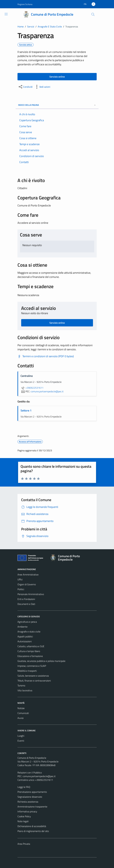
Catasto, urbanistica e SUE (31, 646)
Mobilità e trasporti (27, 671)
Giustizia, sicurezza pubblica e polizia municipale (41, 661)
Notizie (21, 708)
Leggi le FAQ (24, 787)
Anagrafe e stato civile (29, 632)
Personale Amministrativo (31, 594)
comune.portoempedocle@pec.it (39, 776)
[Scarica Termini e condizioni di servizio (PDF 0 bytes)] (46, 356)
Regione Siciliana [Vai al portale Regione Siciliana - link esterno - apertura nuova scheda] (25, 4)
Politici (21, 589)
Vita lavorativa (25, 690)
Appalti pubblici (25, 636)
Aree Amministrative (28, 575)
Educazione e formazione (30, 656)
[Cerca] (93, 14)
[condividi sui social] (25, 87)
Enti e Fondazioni (26, 599)
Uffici (20, 579)
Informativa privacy (27, 811)
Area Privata (24, 844)
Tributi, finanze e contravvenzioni (34, 681)
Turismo (21, 685)
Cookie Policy (24, 816)
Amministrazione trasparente (32, 807)
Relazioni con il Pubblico (30, 773)
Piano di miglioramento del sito (33, 831)
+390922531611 (32, 388)
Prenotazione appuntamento (32, 792)
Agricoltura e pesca (27, 622)
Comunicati (23, 713)
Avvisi (20, 718)
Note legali (23, 821)
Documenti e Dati (26, 604)
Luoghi (21, 736)
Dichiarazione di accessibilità (32, 826)
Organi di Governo (27, 584)
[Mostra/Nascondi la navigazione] (6, 14)
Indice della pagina (57, 105)
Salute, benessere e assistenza (33, 676)
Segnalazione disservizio (30, 797)
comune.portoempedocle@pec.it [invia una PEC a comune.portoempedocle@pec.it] (47, 391)
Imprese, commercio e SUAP (32, 666)
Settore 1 (26, 410)
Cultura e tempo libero (29, 651)
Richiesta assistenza (28, 802)
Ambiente (22, 627)
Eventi (21, 741)
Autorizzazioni (25, 641)
